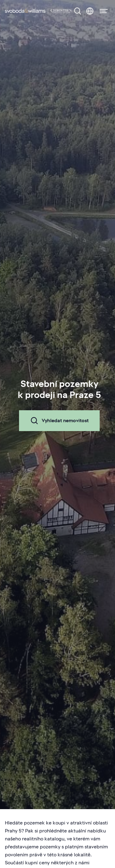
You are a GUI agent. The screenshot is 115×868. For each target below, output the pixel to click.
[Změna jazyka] (90, 11)
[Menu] (102, 11)
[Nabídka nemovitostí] (78, 11)
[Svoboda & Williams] (38, 11)
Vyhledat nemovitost (59, 421)
